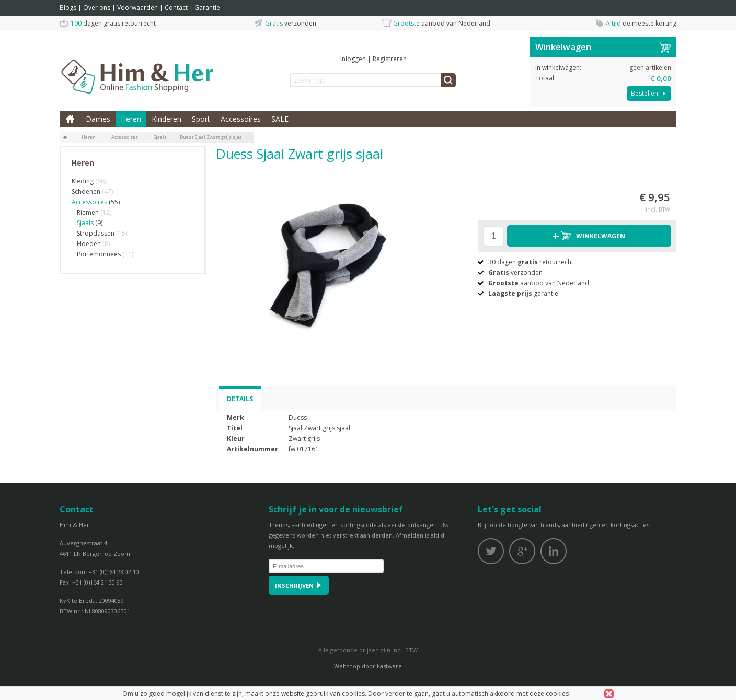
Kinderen (166, 119)
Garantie (207, 8)
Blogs (68, 8)
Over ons (97, 8)
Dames (98, 119)
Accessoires (241, 119)
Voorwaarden (137, 8)
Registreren (390, 59)
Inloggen (353, 59)
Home (70, 119)
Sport (201, 119)
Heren (131, 119)
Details (240, 399)
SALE (280, 119)
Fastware (389, 666)
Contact (176, 8)
